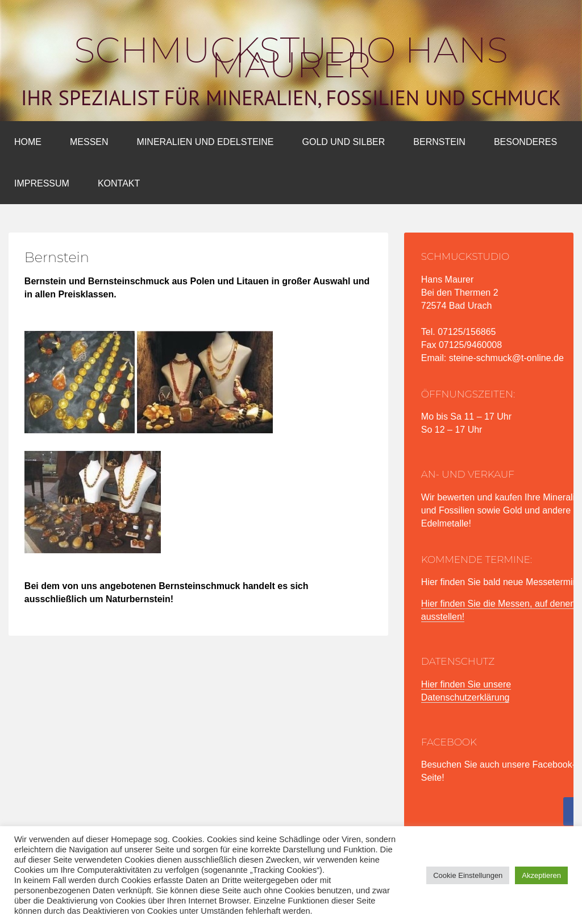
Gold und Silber (344, 142)
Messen (89, 142)
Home (28, 142)
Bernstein (439, 142)
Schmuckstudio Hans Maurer (291, 57)
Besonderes (525, 142)
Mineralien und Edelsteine (205, 142)
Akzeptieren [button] (541, 875)
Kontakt (119, 183)
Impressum (42, 183)
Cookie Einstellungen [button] (468, 875)
